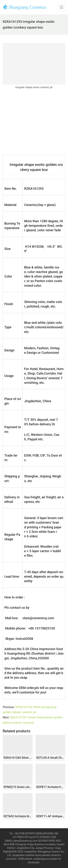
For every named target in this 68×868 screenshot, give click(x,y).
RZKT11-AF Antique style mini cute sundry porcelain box (51, 816)
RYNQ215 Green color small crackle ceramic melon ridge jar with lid (18, 787)
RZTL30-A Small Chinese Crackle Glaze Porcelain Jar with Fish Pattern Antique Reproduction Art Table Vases (51, 758)
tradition (30, 855)
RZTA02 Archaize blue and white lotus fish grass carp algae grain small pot (18, 816)
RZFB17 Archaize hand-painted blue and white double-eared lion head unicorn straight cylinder (51, 787)
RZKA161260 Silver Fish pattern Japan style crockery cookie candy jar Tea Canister (18, 758)
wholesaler (34, 862)
